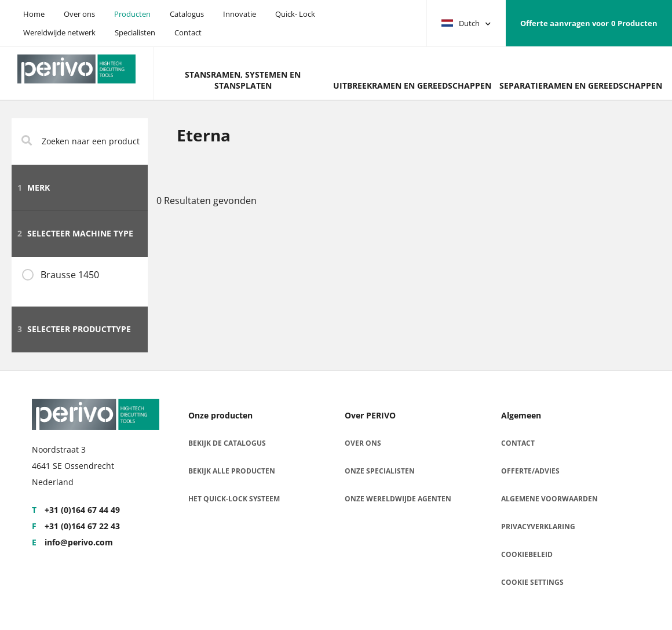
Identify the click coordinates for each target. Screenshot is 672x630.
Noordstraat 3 (59, 449)
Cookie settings (532, 582)
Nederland (53, 482)
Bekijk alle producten (232, 471)
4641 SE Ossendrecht (73, 466)
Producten (132, 14)
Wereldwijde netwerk (59, 32)
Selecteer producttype (74, 329)
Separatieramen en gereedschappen (581, 85)
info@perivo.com (72, 542)
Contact (188, 32)
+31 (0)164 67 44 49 (76, 510)
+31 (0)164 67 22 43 (76, 526)
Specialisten (135, 32)
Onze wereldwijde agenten (398, 499)
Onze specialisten (380, 471)
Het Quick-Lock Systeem (234, 499)
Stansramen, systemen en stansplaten (243, 80)
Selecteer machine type (75, 233)
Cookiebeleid (527, 554)
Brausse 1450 (70, 275)
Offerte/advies (530, 471)
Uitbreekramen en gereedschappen (412, 85)
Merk (34, 187)
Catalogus (187, 14)
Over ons (79, 14)
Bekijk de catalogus (227, 443)
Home (34, 14)
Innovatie (240, 14)
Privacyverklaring (538, 527)
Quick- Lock (295, 14)
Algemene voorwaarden (549, 499)
